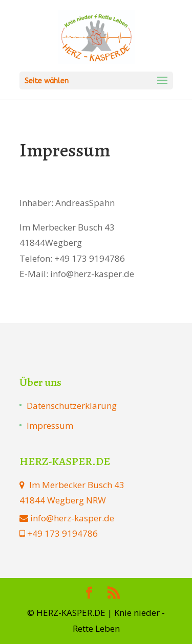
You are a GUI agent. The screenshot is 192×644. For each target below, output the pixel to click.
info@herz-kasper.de (72, 518)
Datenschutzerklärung (72, 406)
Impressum (50, 425)
